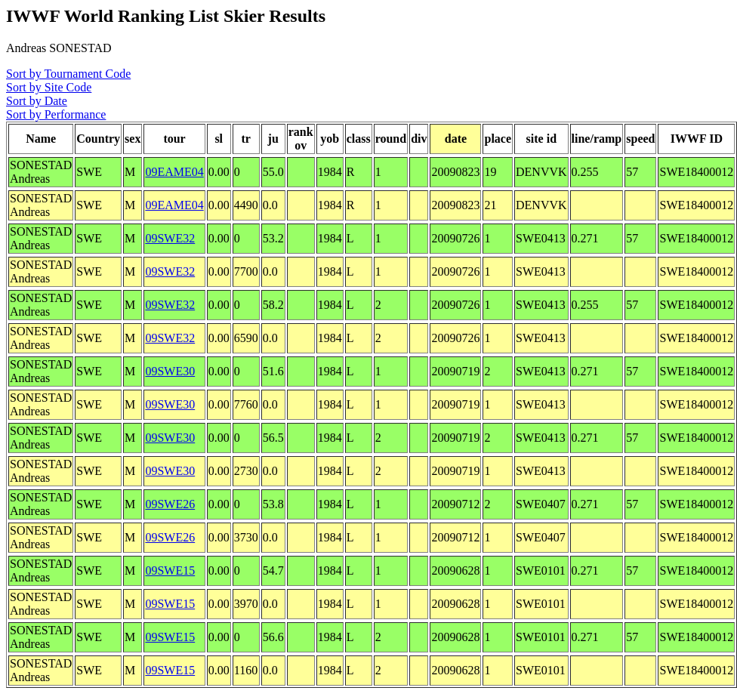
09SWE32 (170, 238)
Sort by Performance (56, 114)
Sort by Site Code (49, 87)
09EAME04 (174, 172)
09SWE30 (170, 371)
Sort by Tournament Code (68, 74)
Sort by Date (37, 101)
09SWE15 (170, 570)
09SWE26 (170, 504)
